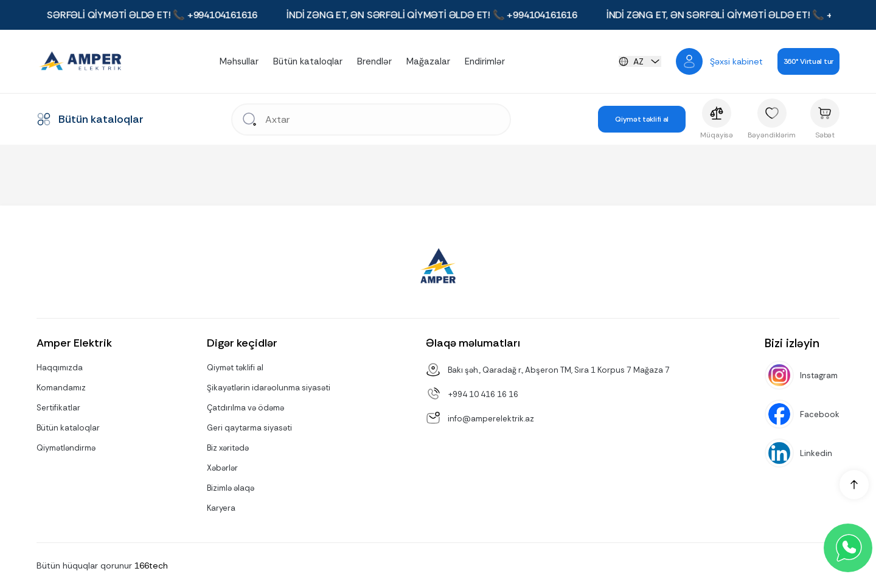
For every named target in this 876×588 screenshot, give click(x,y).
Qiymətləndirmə (66, 448)
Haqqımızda (60, 368)
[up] (854, 485)
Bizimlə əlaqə (231, 488)
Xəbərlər (222, 468)
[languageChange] (640, 61)
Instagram (819, 375)
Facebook (820, 414)
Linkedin (816, 453)
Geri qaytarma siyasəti (249, 428)
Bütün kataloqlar (308, 61)
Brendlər (374, 61)
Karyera (221, 508)
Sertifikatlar (58, 408)
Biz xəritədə (228, 448)
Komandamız (61, 388)
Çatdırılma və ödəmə (245, 408)
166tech (151, 566)
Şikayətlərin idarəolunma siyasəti (269, 388)
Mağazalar (428, 61)
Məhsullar (239, 61)
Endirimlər (485, 61)
